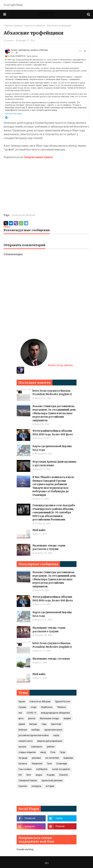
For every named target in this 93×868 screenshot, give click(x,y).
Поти (53, 752)
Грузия (22, 702)
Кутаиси (23, 764)
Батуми (33, 724)
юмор (43, 752)
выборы (36, 730)
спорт (34, 707)
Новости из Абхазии (35, 26)
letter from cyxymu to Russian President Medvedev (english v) (52, 393)
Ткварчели (37, 764)
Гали (49, 764)
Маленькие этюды (49, 718)
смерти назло (26, 741)
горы (44, 724)
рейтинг (51, 747)
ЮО (20, 775)
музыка (22, 747)
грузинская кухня (53, 730)
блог (29, 775)
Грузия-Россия (63, 702)
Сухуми (22, 707)
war (20, 713)
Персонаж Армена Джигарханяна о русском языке (54, 464)
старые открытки (27, 752)
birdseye (23, 730)
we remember (52, 758)
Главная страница (13, 26)
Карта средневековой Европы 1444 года (52, 448)
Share (7, 227)
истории (50, 786)
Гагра (63, 752)
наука (56, 735)
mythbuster (42, 769)
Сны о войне (25, 769)
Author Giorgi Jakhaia (46, 365)
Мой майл (39, 530)
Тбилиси (61, 707)
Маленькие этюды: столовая (51, 659)
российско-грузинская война (34, 735)
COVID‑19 (32, 713)
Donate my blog (25, 849)
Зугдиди (23, 758)
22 (46, 863)
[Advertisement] (46, 185)
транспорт (56, 724)
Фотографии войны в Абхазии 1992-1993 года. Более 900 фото (53, 433)
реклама (36, 758)
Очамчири (62, 764)
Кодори (51, 775)
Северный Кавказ (28, 781)
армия (22, 724)
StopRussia (47, 707)
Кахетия (23, 786)
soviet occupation (61, 769)
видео (39, 775)
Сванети (63, 775)
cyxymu (10, 41)
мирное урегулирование (50, 741)
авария (67, 718)
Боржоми (68, 758)
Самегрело (37, 747)
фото (21, 718)
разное (32, 718)
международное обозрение (55, 713)
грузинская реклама (52, 781)
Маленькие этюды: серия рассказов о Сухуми (49, 547)
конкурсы (36, 786)
